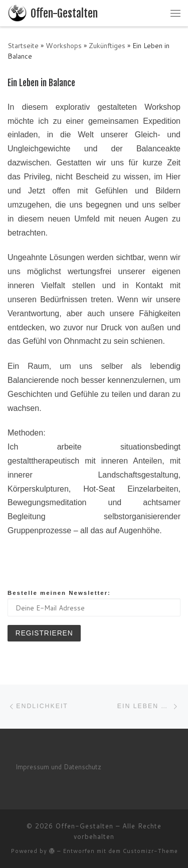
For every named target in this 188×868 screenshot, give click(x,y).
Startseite (23, 45)
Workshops (64, 45)
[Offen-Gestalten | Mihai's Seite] (17, 12)
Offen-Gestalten (84, 826)
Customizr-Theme (150, 851)
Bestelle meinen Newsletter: (59, 593)
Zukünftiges (107, 45)
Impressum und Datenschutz (58, 767)
